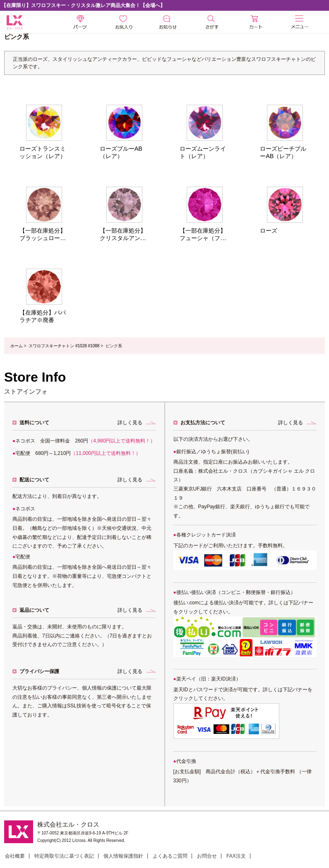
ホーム (17, 346)
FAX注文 (236, 856)
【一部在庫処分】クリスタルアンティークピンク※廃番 (123, 234)
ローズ (269, 231)
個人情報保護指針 (123, 856)
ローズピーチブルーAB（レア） (283, 152)
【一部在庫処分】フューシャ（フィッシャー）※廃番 (203, 234)
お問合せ (207, 856)
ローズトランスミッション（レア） (43, 152)
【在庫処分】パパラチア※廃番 (43, 316)
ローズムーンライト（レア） (203, 152)
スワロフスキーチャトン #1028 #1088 (64, 346)
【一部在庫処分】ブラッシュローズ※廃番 (43, 234)
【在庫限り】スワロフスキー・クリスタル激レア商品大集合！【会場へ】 (83, 5)
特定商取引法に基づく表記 (64, 856)
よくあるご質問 (170, 856)
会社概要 (15, 856)
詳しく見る (130, 423)
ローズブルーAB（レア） (121, 152)
